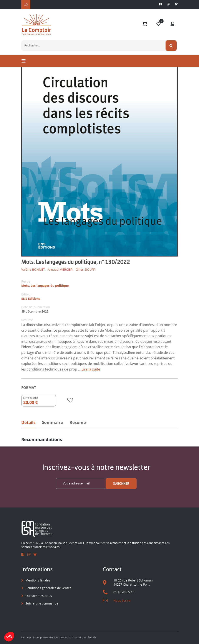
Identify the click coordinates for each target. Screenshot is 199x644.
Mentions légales (38, 580)
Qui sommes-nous (39, 596)
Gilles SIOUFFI (86, 269)
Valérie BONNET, (33, 269)
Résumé (78, 422)
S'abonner (121, 484)
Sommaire (52, 422)
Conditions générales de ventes (48, 588)
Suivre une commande (42, 603)
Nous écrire (122, 600)
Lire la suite (91, 369)
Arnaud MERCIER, (61, 269)
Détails (28, 422)
